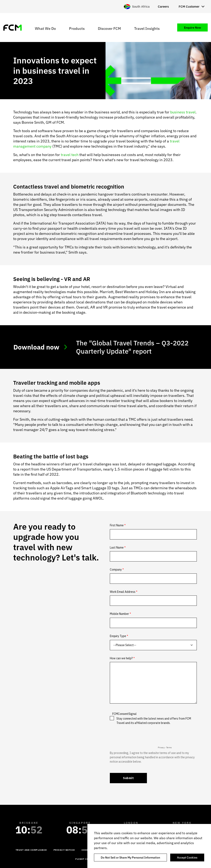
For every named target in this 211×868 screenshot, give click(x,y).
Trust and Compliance (31, 850)
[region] (149, 846)
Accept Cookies (187, 858)
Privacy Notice (64, 850)
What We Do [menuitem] (45, 28)
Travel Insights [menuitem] (147, 28)
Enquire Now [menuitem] (192, 28)
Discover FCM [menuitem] (109, 28)
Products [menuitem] (77, 28)
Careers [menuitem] (163, 6)
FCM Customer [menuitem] (189, 6)
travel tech (70, 155)
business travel (183, 112)
